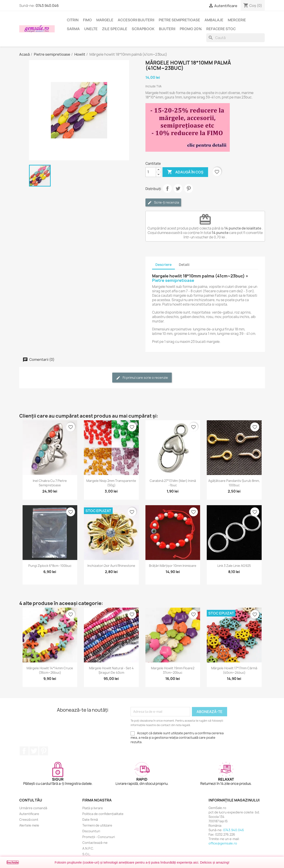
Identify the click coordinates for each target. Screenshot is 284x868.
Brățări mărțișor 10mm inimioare (173, 566)
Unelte (91, 29)
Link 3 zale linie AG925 (234, 566)
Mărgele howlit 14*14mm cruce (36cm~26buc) (50, 670)
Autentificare (29, 814)
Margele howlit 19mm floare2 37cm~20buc (173, 670)
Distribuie (167, 189)
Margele (105, 20)
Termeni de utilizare (97, 825)
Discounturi (91, 831)
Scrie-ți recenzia (163, 203)
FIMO (87, 20)
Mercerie (237, 20)
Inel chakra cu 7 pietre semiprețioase (50, 483)
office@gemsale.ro (223, 843)
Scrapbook (143, 29)
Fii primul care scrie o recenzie (142, 378)
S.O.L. (87, 854)
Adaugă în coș (185, 172)
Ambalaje (214, 20)
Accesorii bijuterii (136, 20)
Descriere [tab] (163, 265)
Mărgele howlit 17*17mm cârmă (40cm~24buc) (234, 670)
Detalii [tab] (184, 265)
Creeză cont (29, 820)
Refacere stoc (221, 29)
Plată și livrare (93, 808)
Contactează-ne (95, 843)
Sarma (73, 29)
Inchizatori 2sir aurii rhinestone (111, 566)
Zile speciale (115, 29)
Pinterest (189, 189)
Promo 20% (191, 29)
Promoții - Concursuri (99, 837)
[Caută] (236, 38)
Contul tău (31, 800)
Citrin (73, 20)
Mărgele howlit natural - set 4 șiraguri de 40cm (111, 670)
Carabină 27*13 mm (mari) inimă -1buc (173, 483)
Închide (13, 862)
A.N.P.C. (88, 848)
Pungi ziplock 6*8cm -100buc (50, 566)
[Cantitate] (151, 172)
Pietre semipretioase (179, 20)
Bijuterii (167, 29)
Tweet (178, 189)
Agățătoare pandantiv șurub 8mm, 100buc (234, 483)
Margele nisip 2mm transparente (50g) (111, 483)
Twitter (34, 751)
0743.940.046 (47, 6)
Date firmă (90, 820)
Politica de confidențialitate (103, 814)
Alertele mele (29, 825)
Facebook (24, 751)
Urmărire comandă (33, 808)
